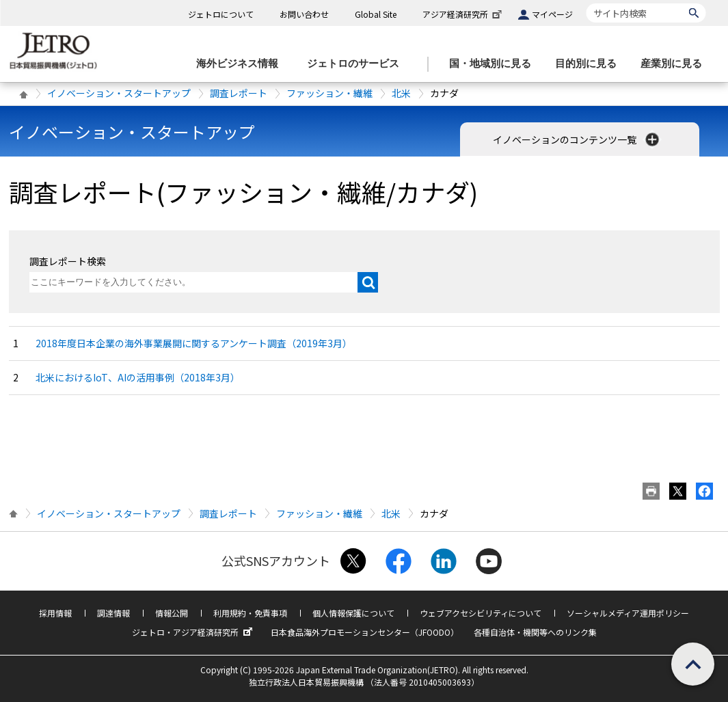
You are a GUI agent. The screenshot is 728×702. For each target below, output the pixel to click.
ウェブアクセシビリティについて (481, 613)
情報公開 (172, 613)
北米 (401, 93)
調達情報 (113, 613)
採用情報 (55, 613)
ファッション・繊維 (329, 93)
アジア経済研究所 (463, 14)
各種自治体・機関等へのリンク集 (535, 632)
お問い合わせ (304, 14)
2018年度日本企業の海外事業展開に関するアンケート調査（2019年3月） (194, 343)
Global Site (376, 14)
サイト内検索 (586, 3)
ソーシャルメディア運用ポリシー (628, 613)
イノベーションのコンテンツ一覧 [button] (577, 139)
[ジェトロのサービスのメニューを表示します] (357, 64)
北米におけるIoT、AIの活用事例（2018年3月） (138, 377)
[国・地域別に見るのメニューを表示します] (494, 64)
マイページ (552, 14)
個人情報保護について (353, 613)
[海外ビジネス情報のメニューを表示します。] (241, 64)
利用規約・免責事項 (250, 613)
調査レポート (239, 93)
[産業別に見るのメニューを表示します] (675, 64)
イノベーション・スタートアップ (119, 93)
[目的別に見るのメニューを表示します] (590, 64)
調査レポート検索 (68, 261)
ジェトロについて (221, 14)
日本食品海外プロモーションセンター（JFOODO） (365, 632)
